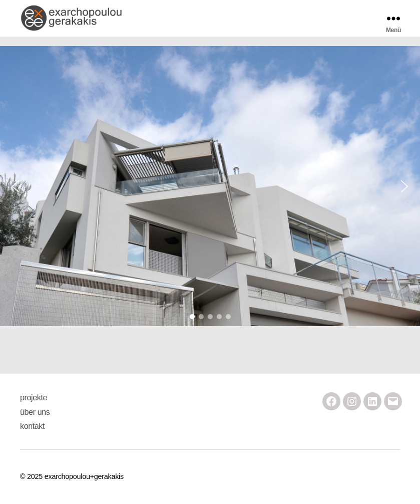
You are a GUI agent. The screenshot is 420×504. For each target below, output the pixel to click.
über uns (35, 412)
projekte (34, 397)
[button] (210, 186)
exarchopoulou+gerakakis (84, 476)
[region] (210, 186)
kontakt (32, 426)
